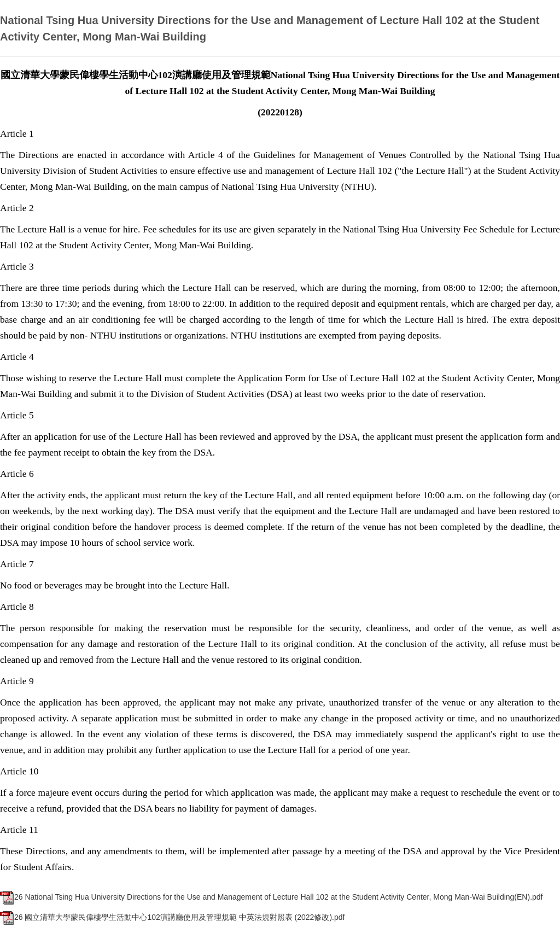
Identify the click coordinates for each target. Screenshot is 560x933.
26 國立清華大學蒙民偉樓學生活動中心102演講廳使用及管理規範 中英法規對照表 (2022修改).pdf (172, 917)
